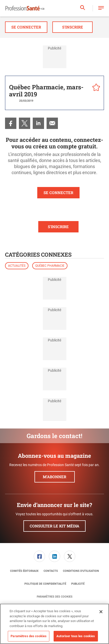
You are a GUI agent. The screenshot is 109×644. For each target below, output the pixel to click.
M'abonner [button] (54, 477)
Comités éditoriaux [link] (24, 571)
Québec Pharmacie (50, 266)
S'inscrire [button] (73, 27)
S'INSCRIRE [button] (58, 227)
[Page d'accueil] (25, 8)
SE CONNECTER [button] (58, 193)
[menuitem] (11, 123)
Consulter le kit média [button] (54, 526)
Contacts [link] (51, 571)
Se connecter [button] (26, 27)
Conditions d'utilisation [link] (81, 571)
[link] (11, 123)
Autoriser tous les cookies (76, 636)
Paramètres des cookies (55, 597)
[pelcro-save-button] (95, 88)
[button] (101, 8)
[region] (54, 624)
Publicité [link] (78, 584)
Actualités (17, 266)
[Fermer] (101, 612)
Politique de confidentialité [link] (45, 584)
